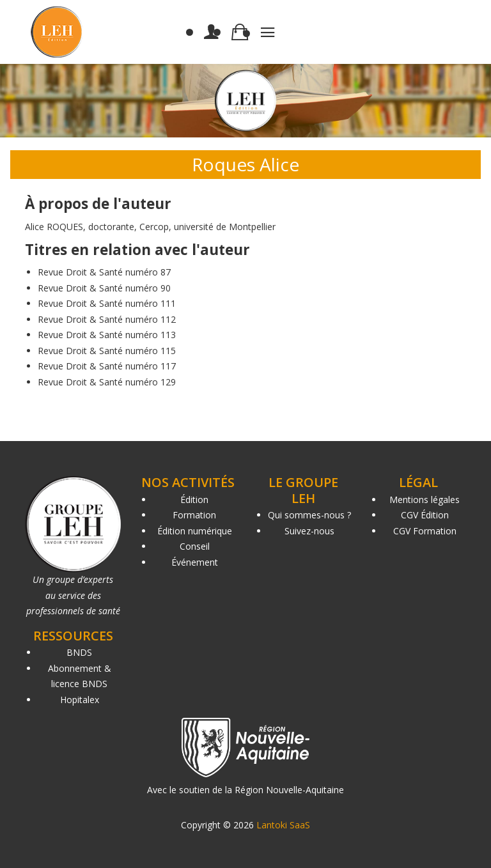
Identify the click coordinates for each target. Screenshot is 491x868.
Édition (194, 500)
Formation (194, 515)
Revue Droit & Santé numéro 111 (107, 303)
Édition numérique (195, 531)
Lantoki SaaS (283, 825)
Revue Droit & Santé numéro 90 (104, 288)
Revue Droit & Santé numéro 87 (104, 272)
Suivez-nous (309, 531)
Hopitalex (80, 700)
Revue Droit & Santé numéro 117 (107, 366)
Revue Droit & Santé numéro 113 (107, 335)
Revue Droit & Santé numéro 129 (107, 382)
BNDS (79, 652)
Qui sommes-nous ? (309, 515)
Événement (195, 562)
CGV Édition (425, 515)
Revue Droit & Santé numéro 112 (107, 319)
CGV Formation (425, 531)
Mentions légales (425, 500)
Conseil (195, 546)
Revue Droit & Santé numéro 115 (107, 351)
